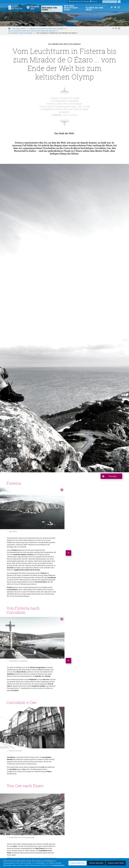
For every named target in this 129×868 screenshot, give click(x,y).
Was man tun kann (20, 29)
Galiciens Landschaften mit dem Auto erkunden (48, 29)
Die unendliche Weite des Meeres (21, 33)
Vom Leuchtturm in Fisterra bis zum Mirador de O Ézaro (57, 33)
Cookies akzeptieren (116, 863)
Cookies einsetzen (77, 863)
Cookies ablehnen (96, 863)
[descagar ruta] (111, 343)
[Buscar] (110, 2)
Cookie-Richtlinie (58, 865)
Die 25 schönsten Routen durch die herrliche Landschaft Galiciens (33, 31)
